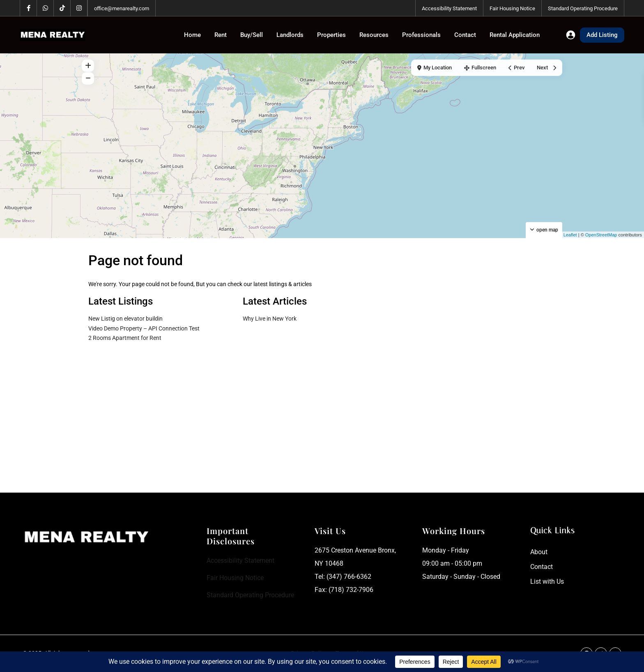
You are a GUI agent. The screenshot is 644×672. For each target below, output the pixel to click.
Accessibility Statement (449, 8)
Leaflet (567, 235)
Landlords (290, 35)
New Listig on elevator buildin (125, 319)
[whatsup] (45, 8)
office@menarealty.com (122, 8)
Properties (331, 35)
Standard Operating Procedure (583, 8)
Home (192, 35)
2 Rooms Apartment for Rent (125, 338)
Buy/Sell (252, 35)
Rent (221, 35)
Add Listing (602, 35)
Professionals (421, 35)
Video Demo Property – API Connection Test (144, 328)
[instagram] (79, 8)
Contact (465, 35)
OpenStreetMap (601, 235)
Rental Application (515, 35)
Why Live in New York (270, 319)
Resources (374, 35)
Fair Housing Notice (512, 8)
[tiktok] (62, 8)
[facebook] (29, 8)
